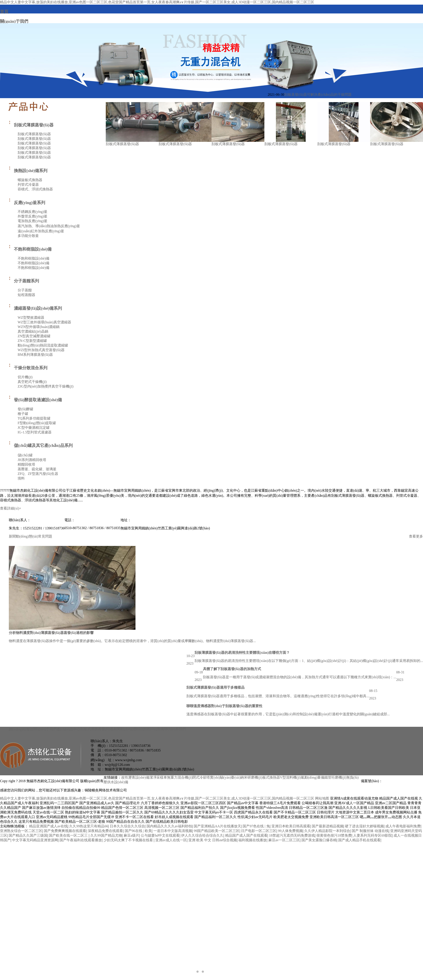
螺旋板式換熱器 (30, 180)
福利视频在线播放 (252, 840)
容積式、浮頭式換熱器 (35, 189)
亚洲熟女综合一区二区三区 (21, 831)
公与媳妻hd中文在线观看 (160, 835)
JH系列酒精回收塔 (32, 460)
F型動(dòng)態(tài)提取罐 (37, 423)
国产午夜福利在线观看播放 (81, 840)
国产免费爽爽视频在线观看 (65, 831)
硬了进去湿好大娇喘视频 (364, 826)
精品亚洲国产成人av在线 (48, 826)
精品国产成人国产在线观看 (246, 835)
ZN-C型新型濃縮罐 (32, 341)
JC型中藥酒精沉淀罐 (34, 428)
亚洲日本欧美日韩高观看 (291, 826)
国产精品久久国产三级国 (28, 835)
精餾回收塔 (26, 464)
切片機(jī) (25, 377)
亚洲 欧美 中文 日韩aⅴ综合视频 (213, 840)
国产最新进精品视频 (328, 826)
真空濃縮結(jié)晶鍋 (33, 331)
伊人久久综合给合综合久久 (202, 835)
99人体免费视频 (290, 831)
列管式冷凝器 (28, 185)
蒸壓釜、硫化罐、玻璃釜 (37, 469)
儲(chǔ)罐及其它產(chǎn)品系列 (41, 445)
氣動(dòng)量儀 (313, 777)
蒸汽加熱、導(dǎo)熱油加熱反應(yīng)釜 (49, 226)
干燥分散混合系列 (28, 368)
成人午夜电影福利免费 (403, 826)
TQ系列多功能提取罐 (34, 418)
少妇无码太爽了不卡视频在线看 (129, 840)
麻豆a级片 (131, 835)
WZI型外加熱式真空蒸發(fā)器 (41, 350)
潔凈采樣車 (158, 777)
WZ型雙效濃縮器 (31, 318)
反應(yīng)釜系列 (27, 203)
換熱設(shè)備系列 (28, 171)
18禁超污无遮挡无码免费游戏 (292, 835)
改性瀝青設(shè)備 (135, 777)
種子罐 (23, 414)
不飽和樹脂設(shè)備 (30, 249)
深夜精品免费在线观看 (105, 831)
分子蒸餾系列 (24, 281)
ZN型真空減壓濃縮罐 (34, 336)
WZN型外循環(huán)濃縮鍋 (39, 327)
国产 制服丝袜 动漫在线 (370, 831)
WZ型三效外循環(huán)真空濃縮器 (44, 322)
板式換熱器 (271, 777)
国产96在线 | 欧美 (138, 831)
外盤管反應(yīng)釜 (32, 216)
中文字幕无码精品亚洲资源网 (35, 840)
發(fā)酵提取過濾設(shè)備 (35, 400)
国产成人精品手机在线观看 (359, 840)
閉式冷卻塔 (201, 777)
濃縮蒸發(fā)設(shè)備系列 (35, 308)
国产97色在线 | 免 (256, 826)
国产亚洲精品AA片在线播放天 (217, 826)
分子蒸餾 (25, 290)
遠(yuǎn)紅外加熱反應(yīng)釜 (41, 231)
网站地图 (322, 798)
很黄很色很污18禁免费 (334, 835)
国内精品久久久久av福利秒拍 (169, 826)
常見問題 (45, 536)
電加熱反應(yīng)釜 (32, 221)
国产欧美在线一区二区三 (69, 835)
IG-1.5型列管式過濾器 (35, 432)
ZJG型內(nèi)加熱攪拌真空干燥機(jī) (45, 386)
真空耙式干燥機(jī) (32, 382)
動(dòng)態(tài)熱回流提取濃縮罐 (43, 345)
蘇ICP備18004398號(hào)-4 (403, 781)
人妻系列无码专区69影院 (373, 835)
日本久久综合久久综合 (127, 826)
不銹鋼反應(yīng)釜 (32, 212)
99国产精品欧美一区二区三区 (217, 831)
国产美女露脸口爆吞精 (319, 840)
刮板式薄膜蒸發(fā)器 (31, 125)
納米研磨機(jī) (251, 777)
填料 (21, 478)
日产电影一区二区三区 (259, 831)
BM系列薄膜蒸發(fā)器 (35, 355)
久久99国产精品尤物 (106, 835)
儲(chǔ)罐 (25, 455)
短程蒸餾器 (26, 295)
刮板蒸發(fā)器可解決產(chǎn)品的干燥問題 (318, 95)
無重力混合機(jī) (180, 777)
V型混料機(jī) (290, 777)
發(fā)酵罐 (25, 409)
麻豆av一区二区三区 (284, 840)
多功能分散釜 (28, 236)
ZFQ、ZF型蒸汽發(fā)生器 (38, 474)
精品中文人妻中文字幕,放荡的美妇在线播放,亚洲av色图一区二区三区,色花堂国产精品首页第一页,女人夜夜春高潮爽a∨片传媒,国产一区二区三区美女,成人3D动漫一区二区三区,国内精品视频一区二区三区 (157, 798)
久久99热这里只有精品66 (89, 826)
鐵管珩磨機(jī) (335, 777)
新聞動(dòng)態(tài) (23, 536)
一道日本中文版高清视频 (173, 831)
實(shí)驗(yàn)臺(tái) (225, 777)
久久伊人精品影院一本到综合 (327, 831)
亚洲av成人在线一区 (171, 840)
